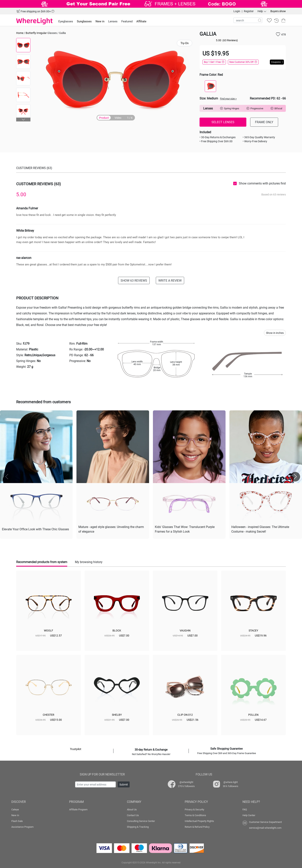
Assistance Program (22, 827)
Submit (124, 784)
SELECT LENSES (223, 122)
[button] (23, 120)
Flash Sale (17, 821)
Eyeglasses (66, 21)
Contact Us (133, 815)
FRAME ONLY (264, 122)
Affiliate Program (78, 809)
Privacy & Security (194, 809)
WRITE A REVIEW (170, 280)
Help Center (249, 815)
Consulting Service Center (141, 821)
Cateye (15, 809)
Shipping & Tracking (138, 827)
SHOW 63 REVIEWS (134, 280)
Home (20, 33)
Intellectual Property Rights (199, 821)
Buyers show (278, 11)
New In (15, 815)
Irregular (42, 33)
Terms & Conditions (195, 815)
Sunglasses (84, 21)
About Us (132, 809)
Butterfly (31, 33)
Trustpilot (76, 749)
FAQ (245, 809)
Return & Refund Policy (197, 827)
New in (100, 21)
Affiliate (141, 21)
